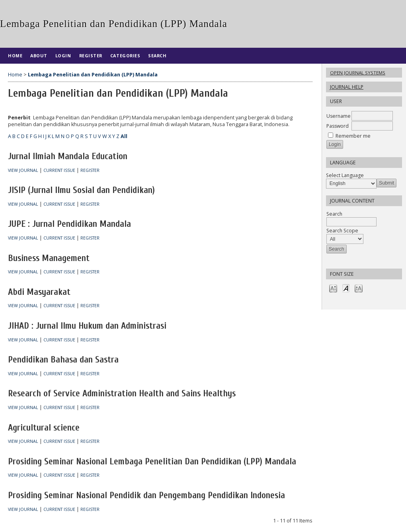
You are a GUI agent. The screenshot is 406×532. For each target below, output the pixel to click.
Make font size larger (359, 288)
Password (338, 126)
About (39, 56)
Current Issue (59, 170)
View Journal (23, 170)
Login (63, 56)
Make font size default (346, 288)
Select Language (345, 175)
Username (339, 116)
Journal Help (347, 87)
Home (15, 56)
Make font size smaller (333, 288)
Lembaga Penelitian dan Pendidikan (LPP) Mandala (93, 75)
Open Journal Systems (358, 73)
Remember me (353, 136)
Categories (125, 56)
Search (157, 56)
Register (91, 56)
